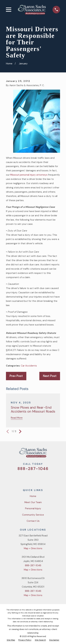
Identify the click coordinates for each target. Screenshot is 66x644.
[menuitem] (11, 640)
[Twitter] (21, 478)
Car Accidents (29, 366)
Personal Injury (33, 508)
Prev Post (16, 376)
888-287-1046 (33, 469)
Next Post (50, 376)
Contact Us (33, 521)
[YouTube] (37, 478)
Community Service (33, 515)
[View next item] (20, 431)
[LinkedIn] (45, 478)
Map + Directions (33, 548)
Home (33, 496)
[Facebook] (29, 478)
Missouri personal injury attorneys (29, 175)
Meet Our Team (33, 502)
